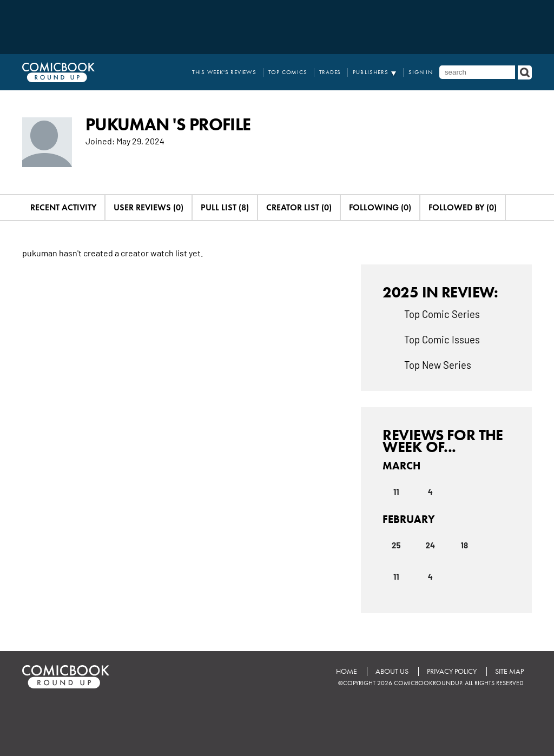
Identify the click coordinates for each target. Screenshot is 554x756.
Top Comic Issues (442, 339)
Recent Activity (63, 207)
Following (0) (380, 207)
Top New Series (438, 364)
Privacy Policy (452, 671)
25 (396, 545)
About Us (392, 671)
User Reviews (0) (149, 207)
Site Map (509, 671)
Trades (330, 72)
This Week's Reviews (224, 72)
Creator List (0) (299, 207)
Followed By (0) (463, 207)
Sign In (421, 72)
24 (430, 545)
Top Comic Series (442, 314)
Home (347, 671)
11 (396, 492)
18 (464, 545)
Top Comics (288, 72)
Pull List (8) (225, 207)
